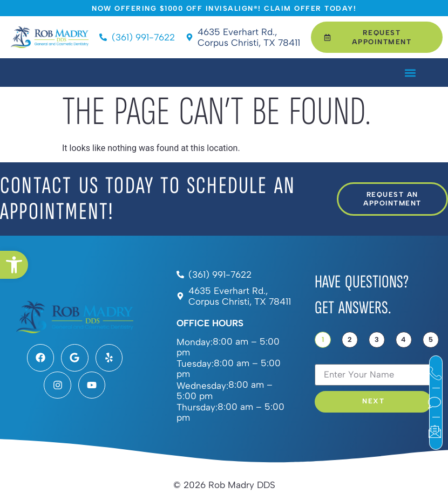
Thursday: (197, 407)
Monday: (195, 342)
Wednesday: (202, 386)
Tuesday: (195, 364)
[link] (14, 265)
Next (373, 402)
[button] (410, 73)
